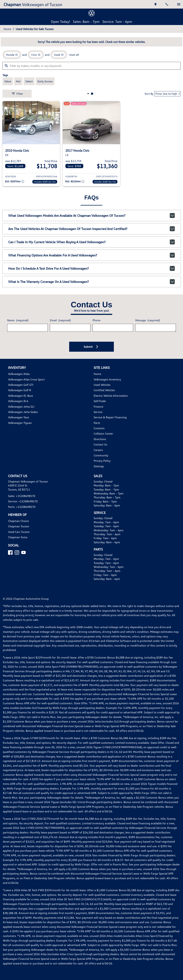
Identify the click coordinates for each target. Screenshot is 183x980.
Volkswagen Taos (18, 417)
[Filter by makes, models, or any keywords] (91, 66)
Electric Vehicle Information (111, 396)
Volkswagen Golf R (20, 390)
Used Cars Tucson (19, 532)
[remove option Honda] (12, 55)
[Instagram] (17, 552)
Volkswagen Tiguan (20, 423)
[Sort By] (167, 94)
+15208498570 (26, 496)
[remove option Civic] (36, 55)
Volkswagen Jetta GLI (21, 407)
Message (148, 320)
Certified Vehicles (104, 390)
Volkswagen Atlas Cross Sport (26, 379)
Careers (98, 450)
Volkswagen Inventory (107, 379)
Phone (97, 320)
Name (18, 320)
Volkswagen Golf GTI (21, 385)
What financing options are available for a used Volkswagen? (91, 255)
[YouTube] (24, 552)
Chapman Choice (18, 521)
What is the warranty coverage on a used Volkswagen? (91, 282)
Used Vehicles (102, 385)
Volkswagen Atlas (19, 374)
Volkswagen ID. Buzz (21, 396)
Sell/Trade (100, 401)
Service (98, 412)
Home (7, 29)
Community (101, 455)
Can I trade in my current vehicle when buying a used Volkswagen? (91, 242)
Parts (97, 423)
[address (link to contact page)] (156, 4)
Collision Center (103, 434)
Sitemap (99, 466)
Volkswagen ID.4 (18, 401)
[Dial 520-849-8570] (167, 4)
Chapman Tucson (19, 526)
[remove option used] (59, 55)
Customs (99, 428)
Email (60, 320)
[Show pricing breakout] (15, 182)
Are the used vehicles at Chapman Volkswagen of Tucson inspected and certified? (91, 229)
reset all (74, 55)
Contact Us (100, 444)
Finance (98, 407)
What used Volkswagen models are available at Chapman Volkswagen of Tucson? (91, 216)
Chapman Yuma (18, 537)
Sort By (149, 94)
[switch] (179, 4)
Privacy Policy (102, 461)
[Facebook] (10, 552)
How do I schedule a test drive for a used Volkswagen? (91, 268)
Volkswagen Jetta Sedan (23, 412)
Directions (100, 439)
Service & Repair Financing (110, 417)
